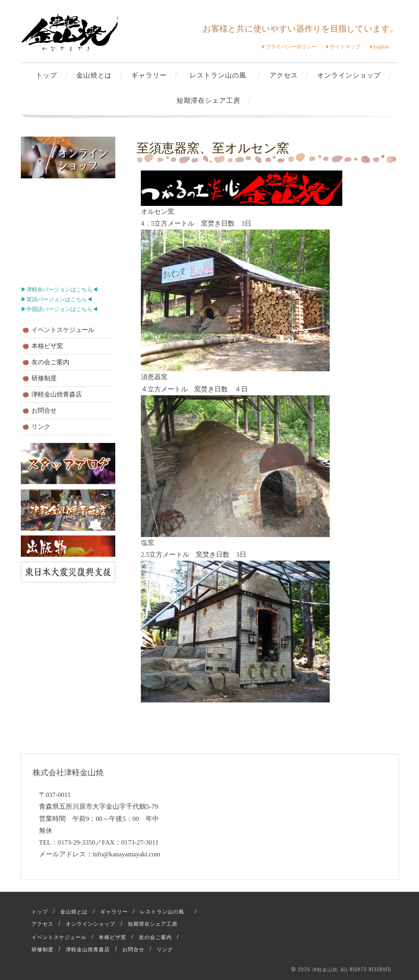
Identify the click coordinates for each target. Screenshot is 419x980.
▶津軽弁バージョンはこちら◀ (59, 290)
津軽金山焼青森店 (57, 394)
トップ (46, 75)
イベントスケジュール (63, 330)
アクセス (284, 75)
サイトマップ (345, 47)
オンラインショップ (349, 75)
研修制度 (44, 378)
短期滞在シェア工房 (209, 100)
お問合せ (44, 410)
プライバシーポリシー (291, 47)
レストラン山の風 (221, 75)
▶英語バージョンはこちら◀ (57, 299)
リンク (41, 427)
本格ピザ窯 (47, 346)
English (381, 47)
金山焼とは (94, 75)
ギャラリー (149, 75)
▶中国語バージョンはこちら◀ (59, 309)
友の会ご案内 (50, 362)
